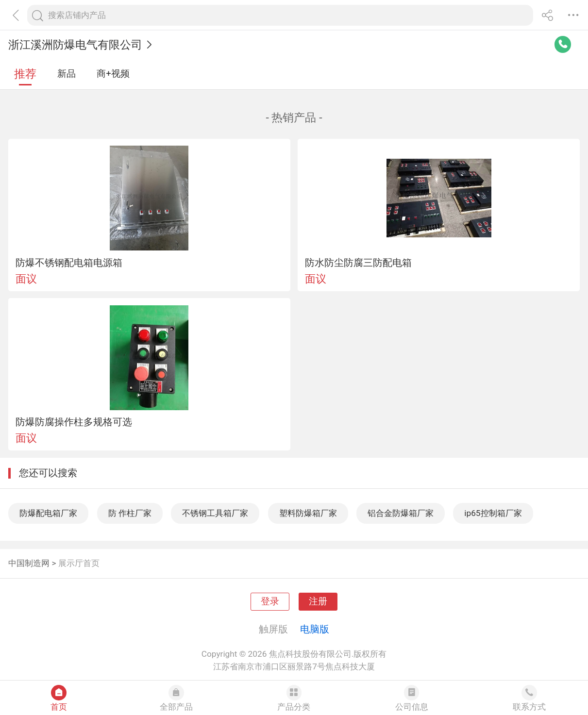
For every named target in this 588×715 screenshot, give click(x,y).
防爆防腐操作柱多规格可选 (74, 422)
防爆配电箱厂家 (48, 513)
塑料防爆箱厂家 (308, 513)
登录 (270, 601)
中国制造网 (29, 563)
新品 (67, 74)
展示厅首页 (79, 563)
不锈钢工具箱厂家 (215, 513)
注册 (318, 601)
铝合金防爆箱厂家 (401, 513)
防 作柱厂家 (130, 513)
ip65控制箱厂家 (493, 513)
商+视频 (113, 74)
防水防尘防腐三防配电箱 (358, 263)
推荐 (25, 74)
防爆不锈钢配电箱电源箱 (69, 263)
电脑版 (315, 629)
